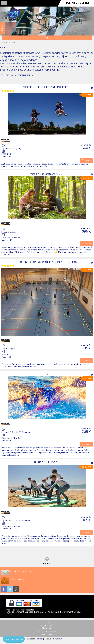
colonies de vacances (26, 57)
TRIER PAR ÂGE (24, 75)
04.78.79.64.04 (78, 3)
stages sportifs (49, 57)
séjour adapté (29, 60)
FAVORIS (2, 28)
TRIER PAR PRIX (7, 75)
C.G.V (47, 622)
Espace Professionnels (47, 631)
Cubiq (41, 639)
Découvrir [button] (86, 160)
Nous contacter (47, 634)
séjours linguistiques (72, 57)
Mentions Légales (47, 625)
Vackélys (58, 639)
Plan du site (47, 628)
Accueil (4, 43)
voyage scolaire (9, 60)
